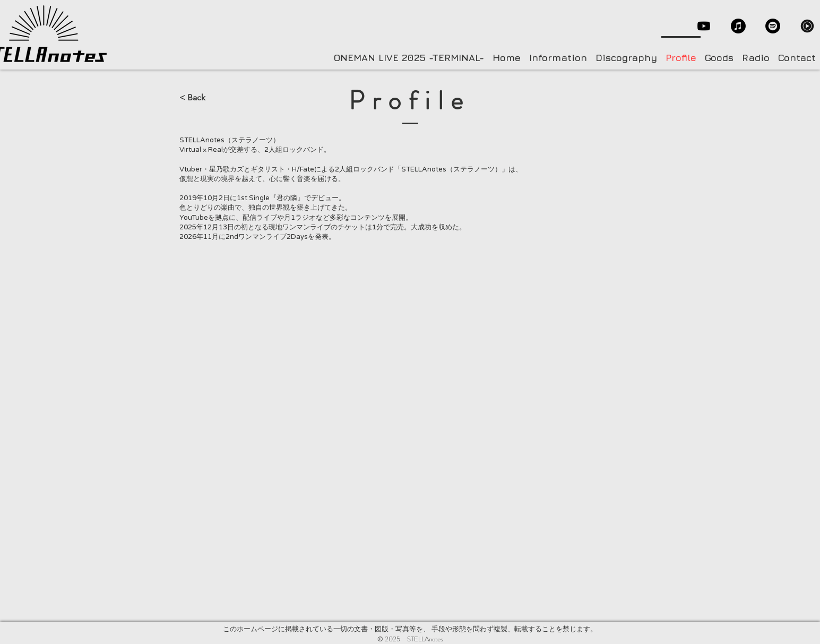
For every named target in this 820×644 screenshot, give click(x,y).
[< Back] (214, 98)
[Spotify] (773, 26)
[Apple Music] (738, 26)
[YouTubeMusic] (807, 26)
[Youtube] (704, 26)
